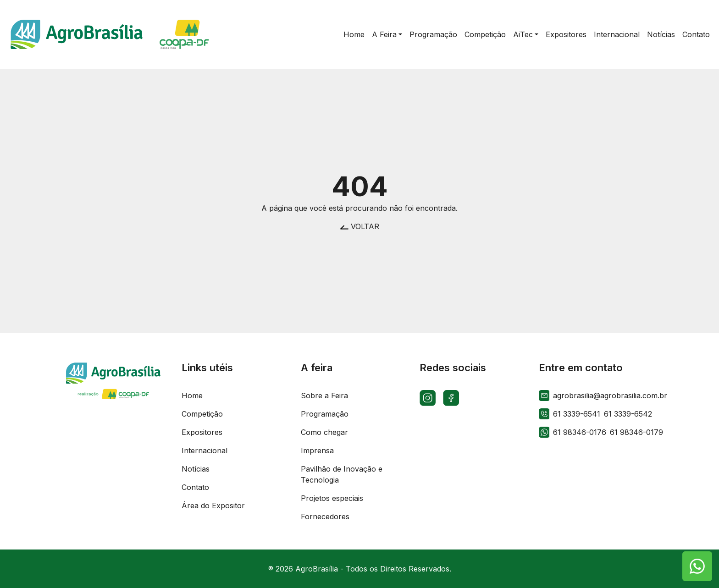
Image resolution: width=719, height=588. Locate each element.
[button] (387, 34)
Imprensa (317, 451)
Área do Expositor (213, 506)
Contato (195, 487)
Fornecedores (325, 517)
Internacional (205, 451)
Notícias (196, 469)
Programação (325, 414)
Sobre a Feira (324, 396)
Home (192, 396)
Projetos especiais (332, 498)
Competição (202, 414)
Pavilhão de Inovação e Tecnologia (342, 474)
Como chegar (324, 432)
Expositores (202, 432)
